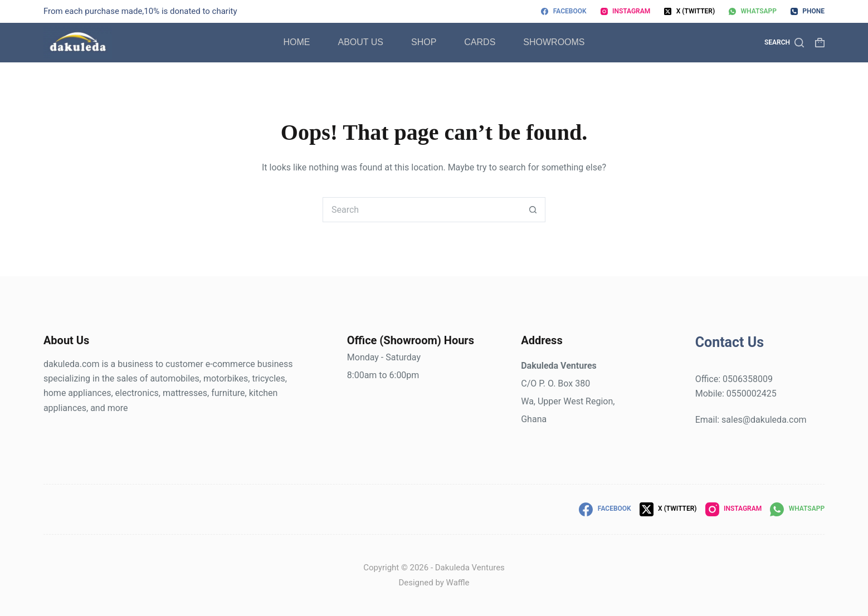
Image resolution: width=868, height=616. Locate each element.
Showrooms (554, 42)
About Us (360, 42)
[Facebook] (564, 12)
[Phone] (808, 12)
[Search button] (533, 210)
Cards (480, 42)
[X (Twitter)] (689, 12)
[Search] (784, 43)
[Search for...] (421, 210)
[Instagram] (626, 12)
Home (296, 42)
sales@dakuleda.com (764, 420)
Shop (424, 42)
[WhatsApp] (753, 12)
